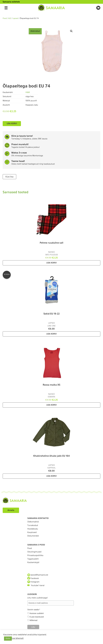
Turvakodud (33, 525)
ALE (10, 18)
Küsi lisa (9, 177)
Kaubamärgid (33, 562)
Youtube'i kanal (36, 585)
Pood (5, 18)
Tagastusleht (33, 559)
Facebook (33, 578)
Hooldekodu (33, 529)
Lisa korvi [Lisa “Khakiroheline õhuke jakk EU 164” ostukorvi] (51, 476)
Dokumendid (33, 536)
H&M (28, 92)
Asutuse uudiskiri (37, 613)
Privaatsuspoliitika (35, 555)
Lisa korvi (12, 124)
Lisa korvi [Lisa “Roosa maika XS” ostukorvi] (51, 405)
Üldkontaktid (33, 522)
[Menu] (6, 8)
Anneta (11, 510)
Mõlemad (34, 620)
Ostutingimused (34, 552)
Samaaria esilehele (11, 2)
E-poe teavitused (37, 617)
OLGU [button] (8, 639)
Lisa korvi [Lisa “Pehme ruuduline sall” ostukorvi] (51, 263)
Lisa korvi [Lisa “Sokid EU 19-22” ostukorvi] (51, 334)
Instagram (33, 582)
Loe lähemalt (18, 638)
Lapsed (15, 18)
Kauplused (32, 532)
